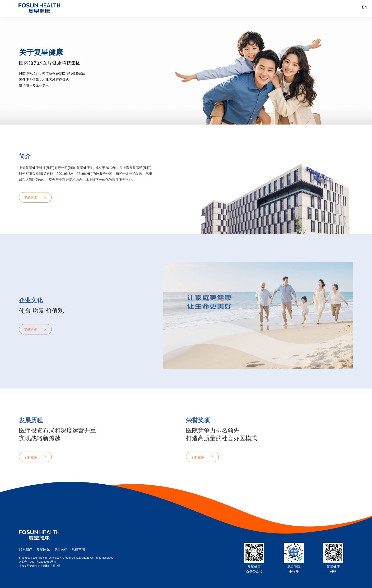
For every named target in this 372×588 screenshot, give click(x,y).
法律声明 (78, 550)
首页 (127, 9)
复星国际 (43, 550)
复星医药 (61, 550)
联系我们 (26, 550)
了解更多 (31, 209)
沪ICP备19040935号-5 (43, 562)
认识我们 (169, 9)
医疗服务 (211, 9)
